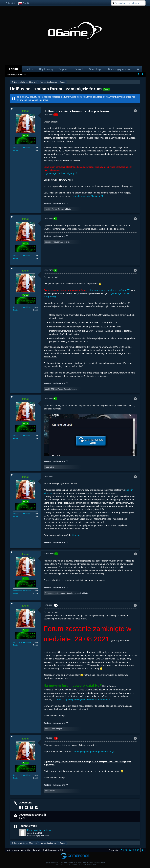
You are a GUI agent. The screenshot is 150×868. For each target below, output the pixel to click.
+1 (55, 219)
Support (64, 69)
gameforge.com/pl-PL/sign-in (87, 196)
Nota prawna (13, 850)
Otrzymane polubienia (22, 148)
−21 (56, 115)
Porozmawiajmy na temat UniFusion (41, 830)
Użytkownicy (46, 69)
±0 (56, 605)
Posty (16, 150)
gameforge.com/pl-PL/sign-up (60, 173)
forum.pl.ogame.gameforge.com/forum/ (109, 290)
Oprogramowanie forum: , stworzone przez (75, 863)
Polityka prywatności (53, 850)
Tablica (29, 69)
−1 (56, 738)
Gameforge (96, 69)
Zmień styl (113, 850)
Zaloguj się (11, 3)
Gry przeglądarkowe (119, 69)
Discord (79, 69)
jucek (29, 833)
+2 (55, 270)
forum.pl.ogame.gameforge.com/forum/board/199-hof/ (82, 699)
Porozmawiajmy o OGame (38, 836)
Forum (13, 69)
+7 (56, 554)
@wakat (76, 535)
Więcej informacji (40, 100)
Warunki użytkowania (31, 850)
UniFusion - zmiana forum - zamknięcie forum (56, 89)
